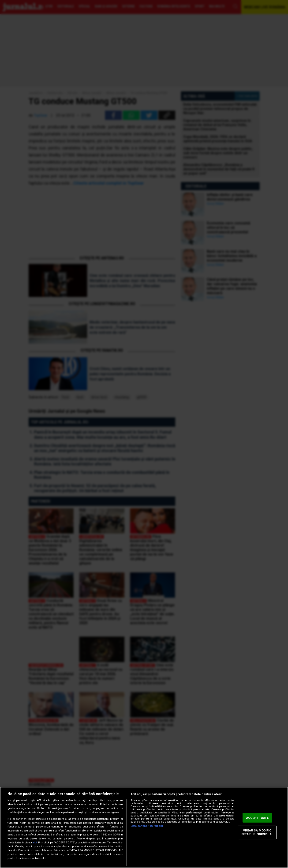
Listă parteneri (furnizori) (147, 826)
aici (35, 843)
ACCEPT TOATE (257, 818)
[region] (144, 827)
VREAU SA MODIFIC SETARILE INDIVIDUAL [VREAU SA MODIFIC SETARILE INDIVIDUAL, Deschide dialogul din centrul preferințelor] (257, 833)
